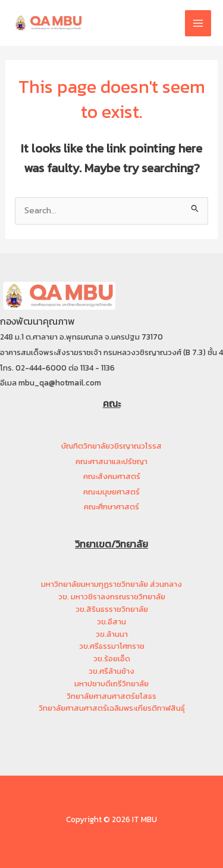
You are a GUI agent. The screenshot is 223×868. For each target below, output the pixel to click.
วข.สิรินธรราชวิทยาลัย (112, 609)
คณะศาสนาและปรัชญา (111, 461)
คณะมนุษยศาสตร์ (111, 492)
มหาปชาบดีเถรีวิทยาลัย (111, 684)
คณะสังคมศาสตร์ (112, 476)
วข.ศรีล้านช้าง (111, 671)
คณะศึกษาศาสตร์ (111, 507)
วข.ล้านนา (112, 634)
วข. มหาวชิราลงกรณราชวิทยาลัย (112, 597)
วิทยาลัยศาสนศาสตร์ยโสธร (111, 696)
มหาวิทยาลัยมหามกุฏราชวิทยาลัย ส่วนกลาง (111, 584)
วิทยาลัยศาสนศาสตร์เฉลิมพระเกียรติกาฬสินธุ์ (112, 708)
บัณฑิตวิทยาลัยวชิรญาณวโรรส (111, 446)
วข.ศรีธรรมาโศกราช (112, 646)
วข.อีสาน (111, 622)
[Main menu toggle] (198, 23)
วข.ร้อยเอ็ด (112, 659)
